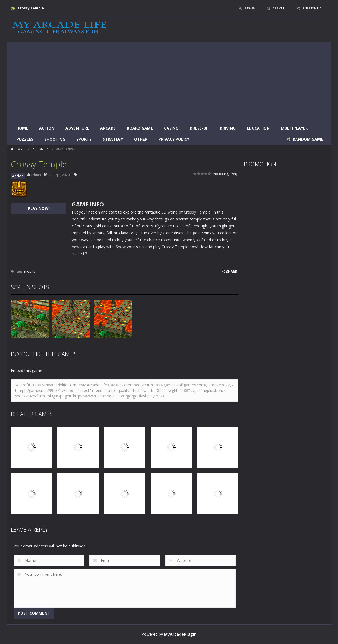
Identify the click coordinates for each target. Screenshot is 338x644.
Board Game (140, 128)
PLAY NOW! (39, 208)
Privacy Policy (174, 139)
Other (141, 139)
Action (47, 128)
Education (258, 128)
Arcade (108, 128)
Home (22, 128)
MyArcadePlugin (180, 634)
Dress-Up (199, 128)
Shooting (55, 139)
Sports (84, 139)
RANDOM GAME (307, 139)
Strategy (113, 139)
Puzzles (25, 139)
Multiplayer (294, 128)
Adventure (77, 128)
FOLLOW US (312, 8)
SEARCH (278, 8)
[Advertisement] (169, 81)
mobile (30, 271)
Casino (171, 128)
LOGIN (248, 8)
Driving (228, 128)
